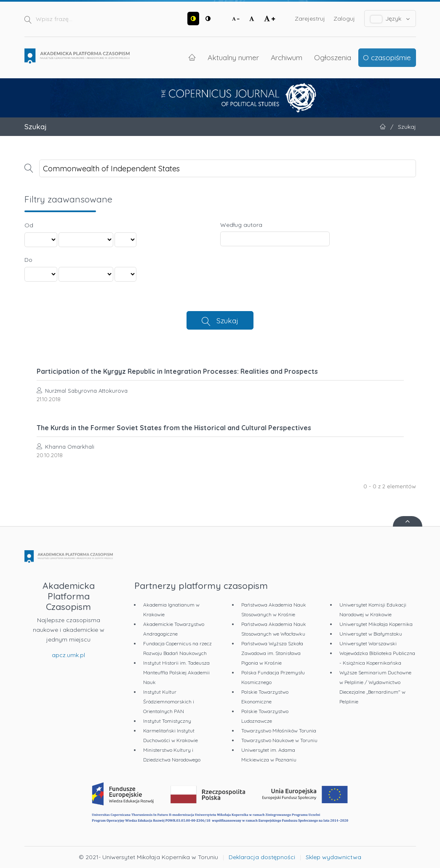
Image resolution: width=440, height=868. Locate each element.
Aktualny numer (233, 57)
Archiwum (287, 57)
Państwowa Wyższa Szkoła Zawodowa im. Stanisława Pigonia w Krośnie (272, 653)
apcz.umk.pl (68, 655)
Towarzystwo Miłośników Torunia (279, 731)
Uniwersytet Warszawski (368, 643)
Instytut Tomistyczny (167, 721)
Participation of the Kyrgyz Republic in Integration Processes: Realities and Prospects (177, 371)
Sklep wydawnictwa (333, 857)
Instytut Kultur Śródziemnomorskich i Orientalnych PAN (169, 702)
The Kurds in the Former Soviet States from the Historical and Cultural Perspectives (174, 428)
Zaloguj (344, 19)
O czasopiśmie (387, 57)
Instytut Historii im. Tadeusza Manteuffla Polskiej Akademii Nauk (176, 672)
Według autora (241, 225)
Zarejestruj (310, 19)
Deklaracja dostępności (262, 857)
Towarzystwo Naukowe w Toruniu (279, 740)
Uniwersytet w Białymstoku (371, 634)
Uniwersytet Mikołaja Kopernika (376, 624)
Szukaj (227, 320)
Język (390, 19)
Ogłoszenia (333, 57)
